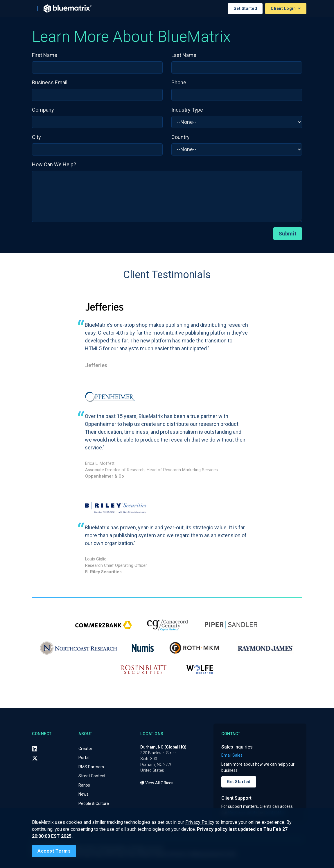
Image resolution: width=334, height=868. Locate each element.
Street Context (92, 776)
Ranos (84, 785)
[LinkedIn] (35, 749)
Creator (85, 749)
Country (181, 137)
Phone (179, 82)
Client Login (284, 8)
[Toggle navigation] (37, 8)
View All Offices (157, 783)
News (83, 794)
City (36, 137)
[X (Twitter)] (35, 758)
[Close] (54, 851)
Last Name (184, 55)
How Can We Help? (54, 164)
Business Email (50, 82)
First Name (45, 55)
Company (43, 110)
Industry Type (187, 110)
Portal (84, 758)
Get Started (245, 8)
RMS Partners (91, 767)
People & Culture (94, 803)
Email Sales (232, 755)
